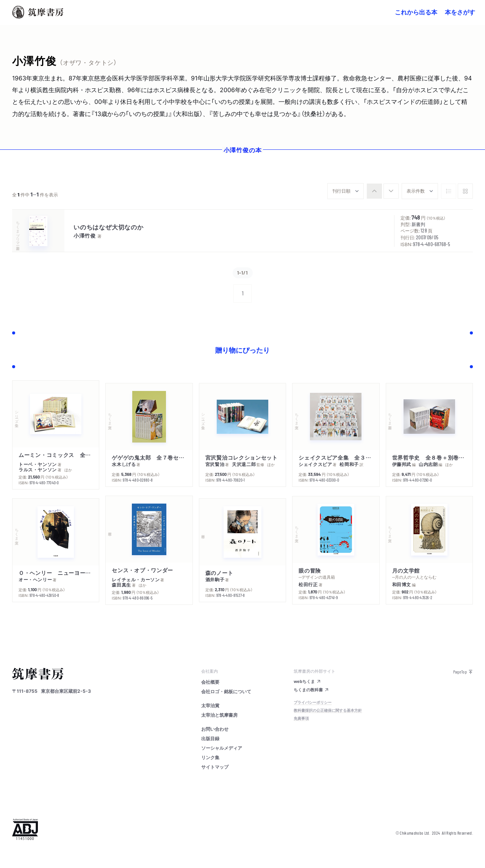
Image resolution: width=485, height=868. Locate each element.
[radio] (374, 191)
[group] (383, 191)
